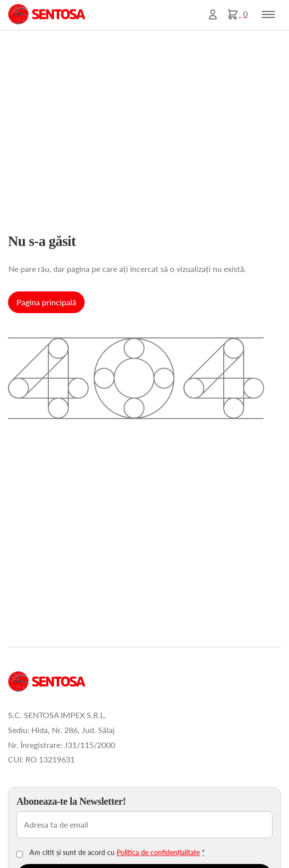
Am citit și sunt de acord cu (117, 852)
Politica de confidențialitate (158, 852)
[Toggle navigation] (268, 14)
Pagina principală (46, 302)
